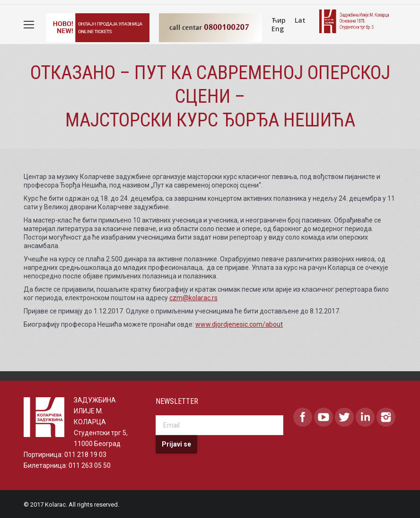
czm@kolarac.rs (193, 297)
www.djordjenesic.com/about (239, 324)
